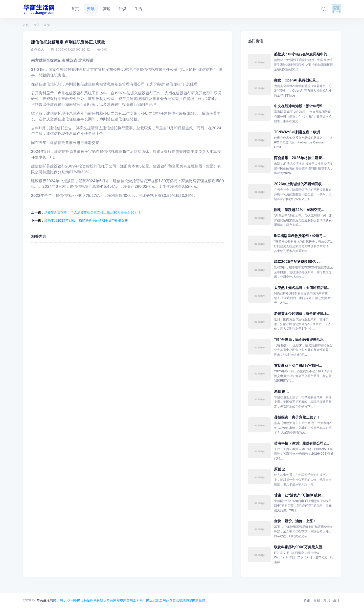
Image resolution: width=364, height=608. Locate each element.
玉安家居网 (158, 600)
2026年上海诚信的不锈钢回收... (300, 184)
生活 (336, 600)
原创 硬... (281, 391)
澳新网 (200, 600)
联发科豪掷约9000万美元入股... (300, 547)
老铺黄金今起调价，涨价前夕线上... (302, 313)
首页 (26, 25)
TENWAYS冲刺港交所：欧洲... (299, 132)
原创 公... (281, 469)
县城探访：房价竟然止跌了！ (297, 417)
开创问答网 (72, 600)
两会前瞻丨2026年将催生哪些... (300, 158)
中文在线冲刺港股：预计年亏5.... (300, 106)
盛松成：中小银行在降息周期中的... (302, 54)
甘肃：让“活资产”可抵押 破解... (299, 495)
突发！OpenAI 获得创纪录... (297, 80)
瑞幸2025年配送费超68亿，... (298, 261)
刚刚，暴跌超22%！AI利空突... (299, 210)
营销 (317, 600)
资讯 (36, 25)
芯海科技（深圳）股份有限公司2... (302, 443)
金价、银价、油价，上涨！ (295, 521)
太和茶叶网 (141, 600)
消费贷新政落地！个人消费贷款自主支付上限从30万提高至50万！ (93, 212)
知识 (327, 600)
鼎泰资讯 (172, 600)
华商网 (112, 600)
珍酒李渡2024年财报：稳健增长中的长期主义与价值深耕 (86, 220)
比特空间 (87, 600)
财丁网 (58, 600)
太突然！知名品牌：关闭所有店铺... (302, 288)
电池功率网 (187, 600)
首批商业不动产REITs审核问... (298, 365)
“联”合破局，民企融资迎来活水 (299, 339)
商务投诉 (100, 600)
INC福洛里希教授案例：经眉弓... (300, 236)
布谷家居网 (125, 600)
